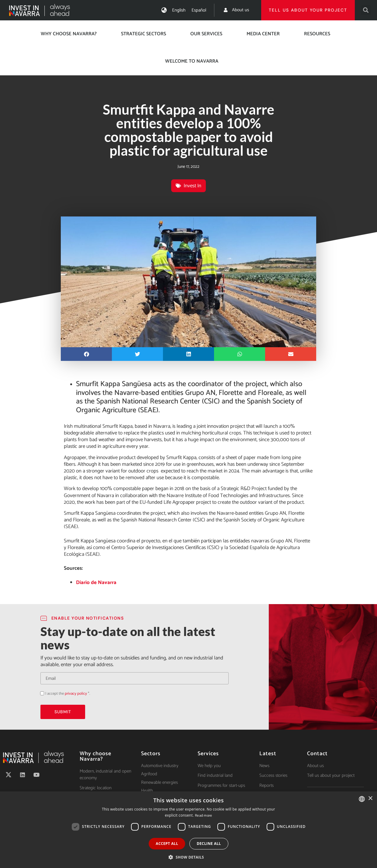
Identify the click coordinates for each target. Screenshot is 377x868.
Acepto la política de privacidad (40, 693)
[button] (366, 10)
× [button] (370, 799)
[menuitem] (179, 10)
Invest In (192, 186)
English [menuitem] (179, 10)
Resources (317, 34)
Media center (263, 34)
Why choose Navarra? (69, 34)
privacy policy (76, 694)
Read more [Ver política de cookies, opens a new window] (204, 816)
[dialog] (188, 830)
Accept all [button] (167, 844)
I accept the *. (68, 694)
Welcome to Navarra (192, 61)
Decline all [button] (209, 844)
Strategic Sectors (144, 34)
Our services (206, 34)
